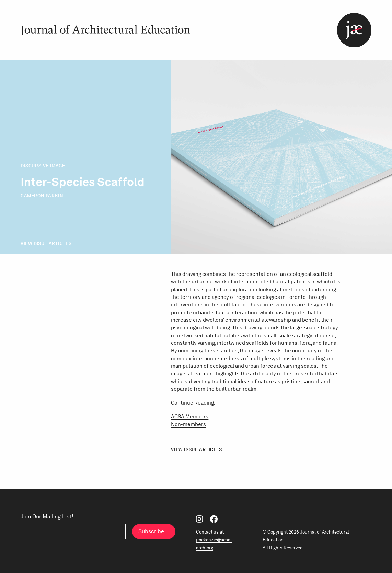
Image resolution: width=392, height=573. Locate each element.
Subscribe (151, 531)
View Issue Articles (46, 243)
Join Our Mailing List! (47, 516)
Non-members (188, 424)
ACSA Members (190, 417)
